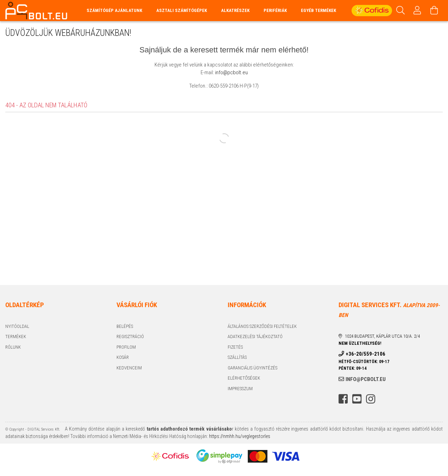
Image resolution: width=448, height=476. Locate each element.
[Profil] (417, 11)
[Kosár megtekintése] (434, 11)
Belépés (125, 326)
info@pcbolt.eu (231, 72)
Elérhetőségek (244, 378)
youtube (357, 399)
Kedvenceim (129, 368)
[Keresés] (400, 11)
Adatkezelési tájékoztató (255, 337)
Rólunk (13, 347)
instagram (371, 399)
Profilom (126, 347)
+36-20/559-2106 (365, 354)
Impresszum (240, 389)
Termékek (16, 337)
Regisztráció (130, 337)
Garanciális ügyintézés (253, 368)
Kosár (123, 357)
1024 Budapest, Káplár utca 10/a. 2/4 (382, 336)
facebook (343, 399)
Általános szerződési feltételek (262, 326)
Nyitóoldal (17, 326)
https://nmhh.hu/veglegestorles (239, 436)
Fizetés (235, 347)
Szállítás (237, 357)
